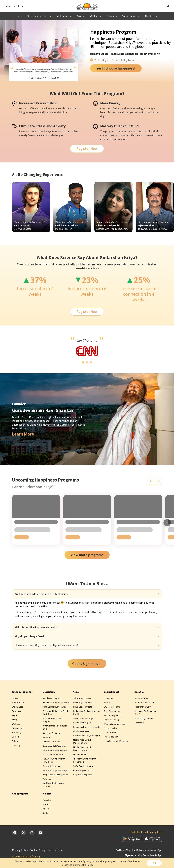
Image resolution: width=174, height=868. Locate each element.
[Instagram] (32, 833)
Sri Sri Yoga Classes (82, 698)
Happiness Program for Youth (56, 702)
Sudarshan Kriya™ (143, 707)
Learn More (23, 434)
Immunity (16, 745)
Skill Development (112, 715)
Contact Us (139, 723)
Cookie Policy (37, 850)
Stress (104, 54)
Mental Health (18, 702)
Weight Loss (18, 707)
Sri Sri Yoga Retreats (83, 707)
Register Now (87, 148)
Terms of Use (55, 850)
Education (108, 698)
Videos (46, 809)
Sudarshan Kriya (64, 69)
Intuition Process (81, 754)
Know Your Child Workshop (55, 746)
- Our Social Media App (143, 855)
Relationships (18, 728)
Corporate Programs (52, 766)
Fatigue (15, 741)
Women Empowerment (114, 724)
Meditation (62, 16)
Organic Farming (111, 720)
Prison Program (111, 737)
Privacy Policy (20, 850)
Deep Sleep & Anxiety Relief (55, 775)
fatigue (117, 108)
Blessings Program (51, 733)
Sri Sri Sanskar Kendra (53, 754)
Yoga (79, 16)
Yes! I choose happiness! (116, 68)
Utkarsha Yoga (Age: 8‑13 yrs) (86, 736)
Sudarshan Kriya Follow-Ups (55, 770)
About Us (150, 16)
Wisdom (94, 16)
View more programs (87, 555)
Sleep (15, 720)
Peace (107, 702)
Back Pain (16, 737)
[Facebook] (15, 833)
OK (154, 863)
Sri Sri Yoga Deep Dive (83, 702)
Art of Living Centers (144, 718)
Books (45, 813)
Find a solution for (22, 692)
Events (110, 16)
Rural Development (113, 711)
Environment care (112, 707)
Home (19, 16)
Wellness (16, 724)
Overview (47, 800)
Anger (15, 715)
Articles (46, 804)
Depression (17, 711)
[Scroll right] (167, 207)
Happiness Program (52, 698)
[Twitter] (23, 833)
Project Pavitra (111, 728)
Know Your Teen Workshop (55, 750)
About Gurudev (141, 698)
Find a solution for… (38, 16)
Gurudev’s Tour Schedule (146, 702)
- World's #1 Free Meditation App (139, 850)
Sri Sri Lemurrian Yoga (83, 718)
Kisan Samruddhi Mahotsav (116, 741)
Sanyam (46, 737)
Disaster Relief (111, 732)
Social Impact (129, 16)
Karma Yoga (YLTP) (81, 770)
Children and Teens (51, 742)
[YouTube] (40, 833)
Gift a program (20, 794)
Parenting (16, 732)
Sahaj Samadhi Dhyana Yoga (55, 707)
